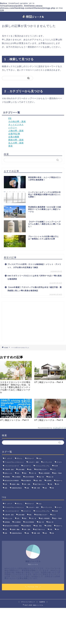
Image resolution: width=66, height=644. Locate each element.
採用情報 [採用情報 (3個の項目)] (7, 477)
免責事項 (42, 602)
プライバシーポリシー (28, 602)
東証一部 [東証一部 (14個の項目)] (41, 477)
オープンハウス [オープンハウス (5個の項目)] (47, 462)
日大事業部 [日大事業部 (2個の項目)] (17, 477)
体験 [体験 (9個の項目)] (30, 470)
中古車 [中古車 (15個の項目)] (56, 466)
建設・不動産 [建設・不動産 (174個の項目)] (58, 473)
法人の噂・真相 (16, 143)
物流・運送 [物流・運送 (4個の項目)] (38, 481)
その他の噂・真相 (17, 122)
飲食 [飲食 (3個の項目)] (53, 488)
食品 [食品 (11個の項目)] (46, 488)
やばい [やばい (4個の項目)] (40, 458)
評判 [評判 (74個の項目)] (58, 484)
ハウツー (13, 128)
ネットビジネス (16, 125)
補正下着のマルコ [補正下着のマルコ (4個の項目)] (40, 484)
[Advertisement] (33, 321)
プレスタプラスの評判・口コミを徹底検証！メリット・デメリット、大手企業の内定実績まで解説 (34, 266)
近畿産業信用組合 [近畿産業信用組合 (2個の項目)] (17, 488)
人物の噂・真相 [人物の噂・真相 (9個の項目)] (9, 470)
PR (10, 118)
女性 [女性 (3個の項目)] (18, 473)
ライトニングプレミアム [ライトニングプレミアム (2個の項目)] (42, 466)
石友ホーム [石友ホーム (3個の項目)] (59, 481)
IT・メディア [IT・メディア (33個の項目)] (8, 458)
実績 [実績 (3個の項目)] (25, 473)
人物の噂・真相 (16, 131)
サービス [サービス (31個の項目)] (59, 462)
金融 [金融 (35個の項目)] (28, 488)
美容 (10, 146)
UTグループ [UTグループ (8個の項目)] (30, 458)
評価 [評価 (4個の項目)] (51, 484)
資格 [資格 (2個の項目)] (6, 488)
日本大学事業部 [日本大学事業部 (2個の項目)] (30, 477)
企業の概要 (14, 137)
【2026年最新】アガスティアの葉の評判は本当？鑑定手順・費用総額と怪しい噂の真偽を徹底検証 (35, 289)
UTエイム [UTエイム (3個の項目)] (19, 458)
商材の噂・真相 (16, 140)
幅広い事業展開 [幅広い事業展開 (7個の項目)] (45, 473)
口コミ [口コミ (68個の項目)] (54, 470)
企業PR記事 (14, 134)
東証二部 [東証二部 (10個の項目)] (51, 477)
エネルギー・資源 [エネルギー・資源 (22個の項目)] (33, 462)
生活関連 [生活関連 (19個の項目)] (49, 481)
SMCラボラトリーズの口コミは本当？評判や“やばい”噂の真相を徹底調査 (35, 277)
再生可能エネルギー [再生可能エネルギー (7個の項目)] (42, 470)
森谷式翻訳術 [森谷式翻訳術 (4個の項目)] (27, 481)
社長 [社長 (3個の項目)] (6, 484)
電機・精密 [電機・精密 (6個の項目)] (37, 488)
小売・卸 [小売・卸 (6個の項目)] (34, 473)
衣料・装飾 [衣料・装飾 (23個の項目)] (27, 484)
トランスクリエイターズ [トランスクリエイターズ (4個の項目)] (12, 466)
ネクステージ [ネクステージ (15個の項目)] (27, 466)
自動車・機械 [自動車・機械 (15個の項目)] (15, 484)
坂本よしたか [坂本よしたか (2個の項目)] (8, 473)
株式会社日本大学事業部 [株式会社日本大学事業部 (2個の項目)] (12, 481)
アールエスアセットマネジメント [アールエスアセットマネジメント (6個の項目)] (14, 462)
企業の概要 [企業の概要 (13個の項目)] (21, 470)
